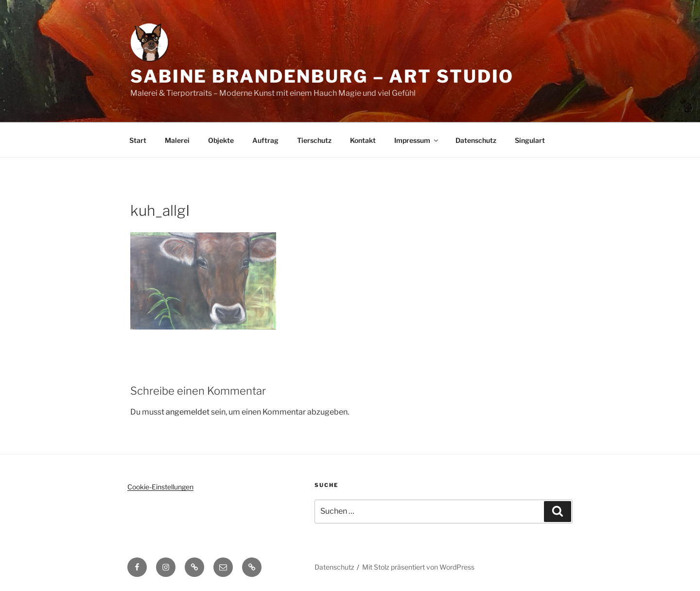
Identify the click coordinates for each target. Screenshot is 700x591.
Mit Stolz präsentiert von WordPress (418, 567)
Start (138, 140)
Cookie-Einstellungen (160, 487)
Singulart (530, 140)
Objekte (221, 140)
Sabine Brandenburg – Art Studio (322, 76)
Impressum (417, 140)
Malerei (177, 140)
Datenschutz (476, 140)
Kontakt (363, 140)
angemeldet (188, 412)
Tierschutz (314, 140)
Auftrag (265, 140)
